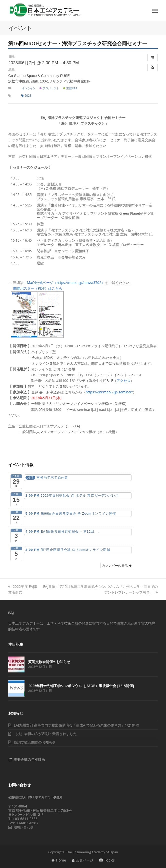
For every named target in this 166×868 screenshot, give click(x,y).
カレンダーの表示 (117, 566)
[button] (155, 10)
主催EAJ (70, 88)
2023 (26, 96)
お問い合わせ (21, 827)
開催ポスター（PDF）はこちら (38, 288)
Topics (107, 860)
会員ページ (83, 860)
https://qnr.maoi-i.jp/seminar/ (109, 392)
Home (59, 860)
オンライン (29, 88)
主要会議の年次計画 (29, 759)
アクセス (123, 381)
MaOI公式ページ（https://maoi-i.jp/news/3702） (66, 283)
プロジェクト (49, 88)
